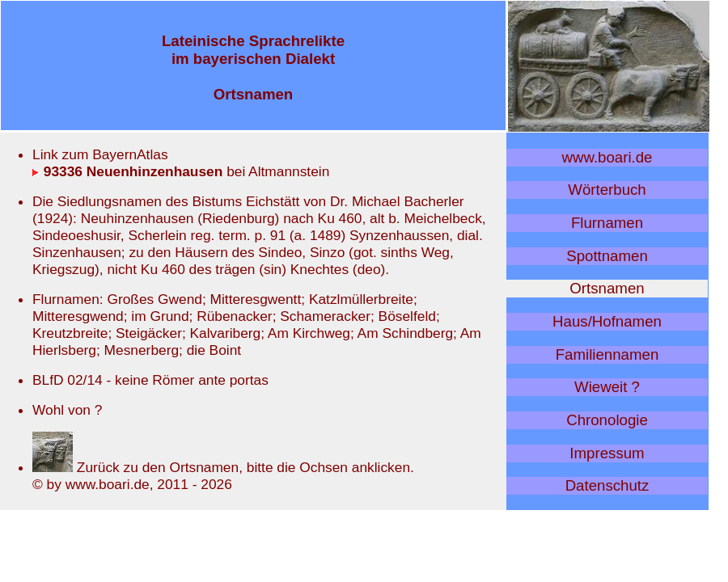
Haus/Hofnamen (607, 321)
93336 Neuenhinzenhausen (127, 171)
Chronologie (607, 420)
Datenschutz (607, 485)
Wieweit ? (607, 387)
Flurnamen (607, 223)
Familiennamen (607, 354)
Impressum (607, 453)
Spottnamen (607, 256)
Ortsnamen (607, 288)
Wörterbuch (607, 190)
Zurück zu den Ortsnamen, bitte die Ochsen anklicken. (223, 467)
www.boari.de (607, 157)
